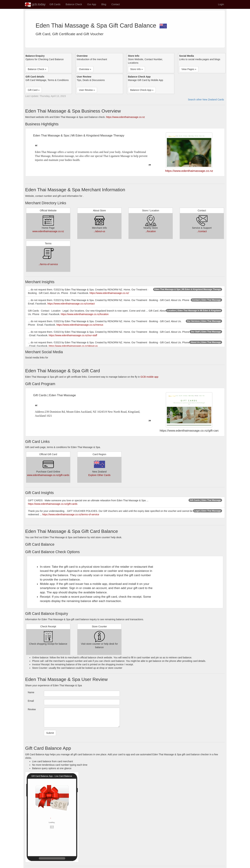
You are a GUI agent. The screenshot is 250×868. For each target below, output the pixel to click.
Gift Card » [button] (34, 90)
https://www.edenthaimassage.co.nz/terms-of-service (71, 514)
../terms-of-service (48, 264)
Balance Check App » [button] (142, 90)
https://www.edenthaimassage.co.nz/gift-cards (53, 504)
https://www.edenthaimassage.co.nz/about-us (73, 346)
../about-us (99, 231)
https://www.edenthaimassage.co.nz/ (109, 293)
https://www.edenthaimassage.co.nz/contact (71, 304)
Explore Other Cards (99, 475)
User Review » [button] (87, 90)
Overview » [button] (85, 69)
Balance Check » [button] (37, 69)
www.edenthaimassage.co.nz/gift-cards (48, 475)
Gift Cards (55, 4)
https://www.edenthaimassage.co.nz (125, 117)
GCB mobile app (149, 377)
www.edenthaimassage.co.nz (48, 231)
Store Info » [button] (136, 69)
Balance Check (74, 4)
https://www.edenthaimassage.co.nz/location (85, 314)
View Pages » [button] (189, 69)
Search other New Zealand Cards (206, 100)
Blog (104, 4)
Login (221, 4)
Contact (116, 4)
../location (151, 231)
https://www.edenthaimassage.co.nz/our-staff (73, 335)
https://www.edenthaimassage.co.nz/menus (80, 325)
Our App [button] (92, 4)
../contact (202, 231)
